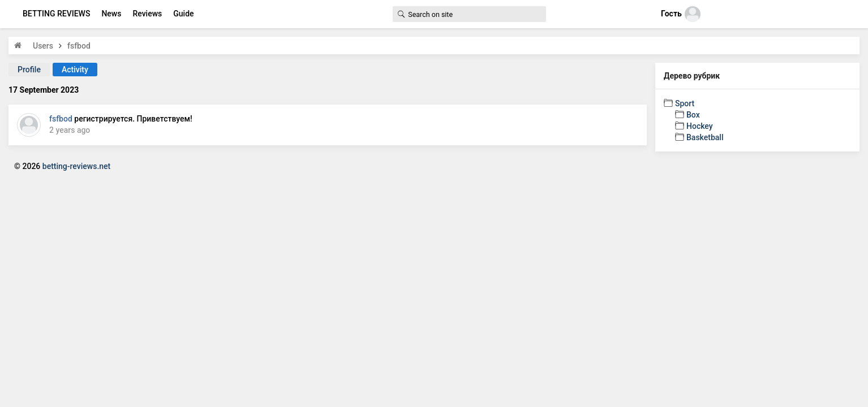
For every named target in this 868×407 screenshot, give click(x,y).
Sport (685, 103)
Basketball (705, 137)
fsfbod (61, 119)
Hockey (700, 126)
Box (693, 115)
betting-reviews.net (76, 166)
